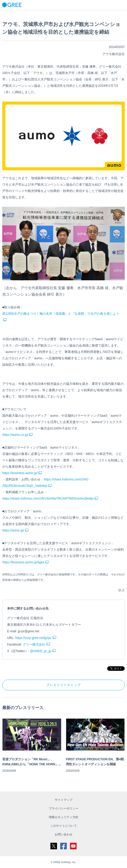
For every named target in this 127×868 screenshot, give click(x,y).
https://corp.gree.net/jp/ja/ (33, 638)
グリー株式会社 (34, 644)
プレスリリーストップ (63, 685)
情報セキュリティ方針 (64, 817)
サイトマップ (64, 800)
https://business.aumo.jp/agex (26, 562)
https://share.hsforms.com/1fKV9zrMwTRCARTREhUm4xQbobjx (50, 498)
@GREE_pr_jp (40, 651)
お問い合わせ (64, 834)
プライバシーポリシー (64, 808)
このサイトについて (63, 826)
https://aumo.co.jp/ (17, 435)
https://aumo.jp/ (15, 530)
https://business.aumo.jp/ (22, 473)
